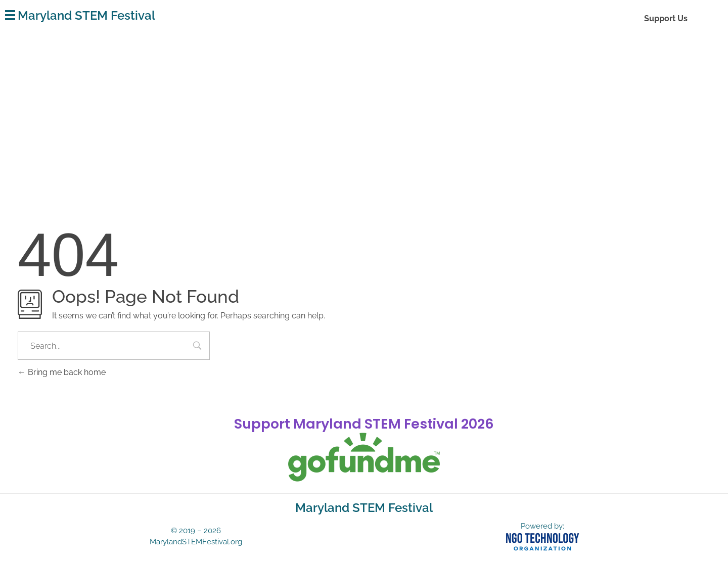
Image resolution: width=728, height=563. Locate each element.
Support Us (666, 18)
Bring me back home (62, 372)
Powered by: (542, 526)
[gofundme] (364, 457)
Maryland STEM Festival (86, 15)
